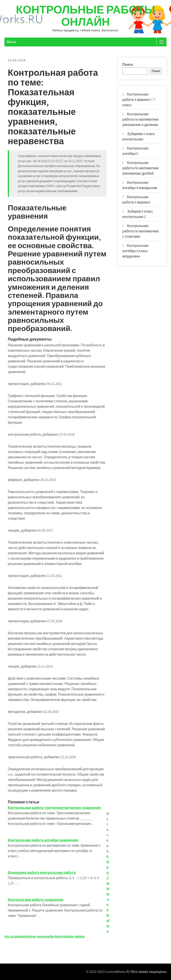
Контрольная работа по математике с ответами (141, 231)
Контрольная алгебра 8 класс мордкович (135, 251)
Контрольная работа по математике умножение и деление (141, 119)
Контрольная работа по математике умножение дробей (141, 168)
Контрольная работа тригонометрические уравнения (54, 808)
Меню (11, 42)
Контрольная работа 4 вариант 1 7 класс (139, 100)
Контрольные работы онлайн (85, 16)
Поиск (128, 65)
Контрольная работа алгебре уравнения (43, 840)
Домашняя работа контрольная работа (42, 873)
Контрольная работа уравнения (36, 900)
